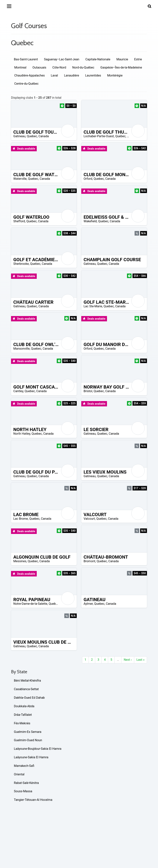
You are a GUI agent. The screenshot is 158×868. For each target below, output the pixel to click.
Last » (140, 660)
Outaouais (39, 67)
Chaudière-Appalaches (30, 75)
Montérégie (115, 75)
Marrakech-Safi (24, 766)
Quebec (32, 136)
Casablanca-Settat (26, 689)
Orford (88, 179)
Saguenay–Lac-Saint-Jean (62, 59)
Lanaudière (71, 75)
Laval (54, 75)
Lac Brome (21, 519)
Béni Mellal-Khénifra (27, 681)
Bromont (89, 561)
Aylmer (88, 604)
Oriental (19, 774)
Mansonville (22, 349)
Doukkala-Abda (24, 706)
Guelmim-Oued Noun (28, 740)
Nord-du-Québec (83, 67)
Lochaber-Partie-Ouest (99, 136)
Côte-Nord (59, 67)
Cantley (18, 391)
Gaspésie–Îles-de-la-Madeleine (121, 67)
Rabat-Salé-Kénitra (26, 783)
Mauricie (122, 59)
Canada (44, 136)
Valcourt (89, 519)
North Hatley (22, 434)
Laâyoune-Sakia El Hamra (31, 757)
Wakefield (90, 221)
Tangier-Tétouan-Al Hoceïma (33, 800)
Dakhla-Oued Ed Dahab (29, 698)
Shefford (19, 221)
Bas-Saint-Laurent (26, 59)
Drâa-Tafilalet (23, 715)
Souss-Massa (23, 791)
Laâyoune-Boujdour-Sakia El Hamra (38, 749)
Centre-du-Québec (26, 84)
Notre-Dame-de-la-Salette (30, 604)
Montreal (20, 67)
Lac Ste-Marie (93, 306)
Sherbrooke (21, 264)
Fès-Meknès (22, 723)
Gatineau (19, 136)
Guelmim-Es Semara (28, 732)
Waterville (20, 179)
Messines (20, 561)
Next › (128, 660)
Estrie (138, 59)
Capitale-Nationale (98, 59)
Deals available (24, 149)
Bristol (88, 391)
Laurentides (93, 75)
